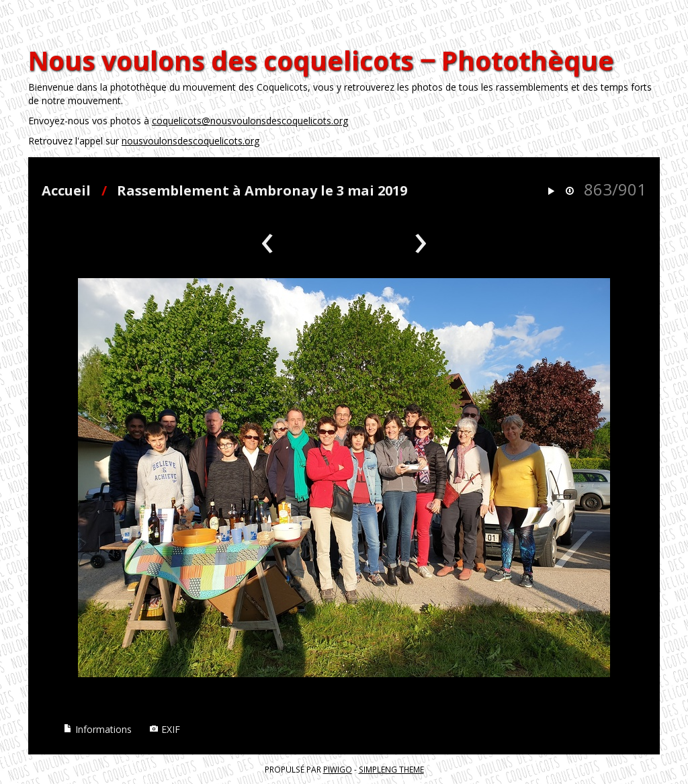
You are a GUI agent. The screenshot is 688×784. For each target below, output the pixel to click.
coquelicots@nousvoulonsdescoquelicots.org (250, 121)
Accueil (66, 190)
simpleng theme (391, 769)
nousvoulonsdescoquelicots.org (190, 141)
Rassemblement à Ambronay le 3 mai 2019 (262, 190)
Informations (97, 729)
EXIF (165, 729)
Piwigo (338, 769)
